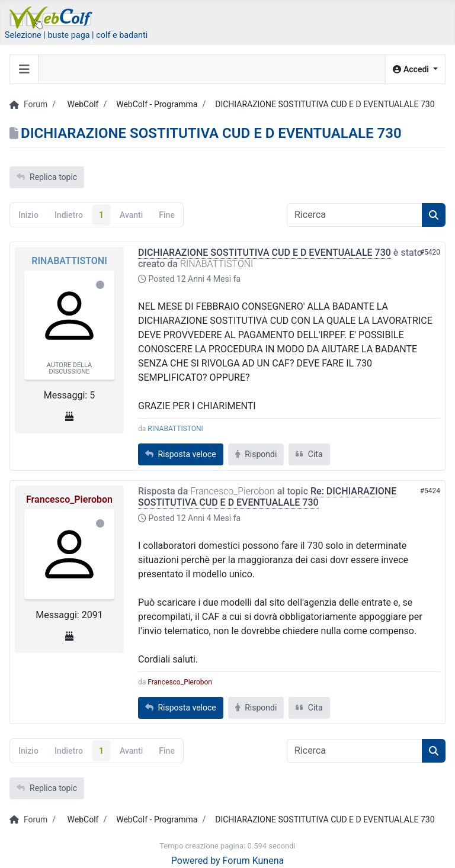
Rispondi (256, 454)
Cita (309, 454)
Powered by (196, 861)
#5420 (430, 252)
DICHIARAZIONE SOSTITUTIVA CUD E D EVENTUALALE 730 (265, 253)
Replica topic (47, 177)
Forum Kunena (254, 861)
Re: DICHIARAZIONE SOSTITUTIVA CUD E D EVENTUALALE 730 (267, 497)
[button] (415, 70)
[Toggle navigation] (24, 69)
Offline (100, 285)
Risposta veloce (181, 454)
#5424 (430, 491)
